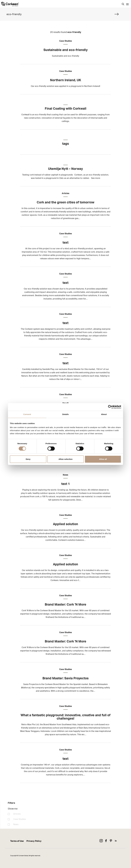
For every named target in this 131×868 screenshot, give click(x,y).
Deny (28, 459)
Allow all (103, 459)
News (16, 824)
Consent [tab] (27, 414)
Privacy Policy (34, 841)
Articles (17, 814)
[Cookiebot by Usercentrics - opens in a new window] (110, 407)
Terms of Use (17, 841)
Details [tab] (65, 414)
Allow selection (65, 459)
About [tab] (104, 414)
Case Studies (20, 819)
